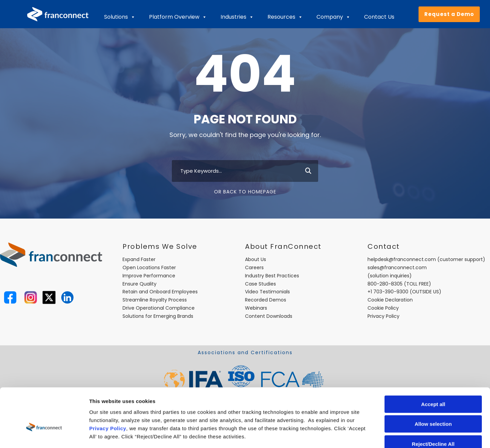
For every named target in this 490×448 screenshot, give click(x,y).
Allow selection (433, 385)
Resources (285, 17)
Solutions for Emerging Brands (158, 316)
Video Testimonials (267, 292)
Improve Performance (149, 276)
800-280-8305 (385, 284)
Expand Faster (139, 259)
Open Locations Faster (149, 268)
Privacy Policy (108, 389)
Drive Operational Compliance (159, 308)
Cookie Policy (383, 308)
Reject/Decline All (433, 405)
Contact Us (379, 17)
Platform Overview (178, 17)
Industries (237, 17)
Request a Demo (449, 14)
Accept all (433, 365)
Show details (357, 435)
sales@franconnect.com (397, 268)
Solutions (120, 17)
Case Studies (260, 284)
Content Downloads (269, 316)
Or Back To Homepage (245, 192)
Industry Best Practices (272, 276)
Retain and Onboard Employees (160, 292)
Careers (254, 268)
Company (333, 17)
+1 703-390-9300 (388, 292)
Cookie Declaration (390, 300)
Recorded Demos (266, 300)
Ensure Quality (140, 284)
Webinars (256, 308)
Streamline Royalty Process (155, 300)
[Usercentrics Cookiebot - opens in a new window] (44, 435)
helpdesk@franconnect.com (402, 259)
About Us (256, 259)
